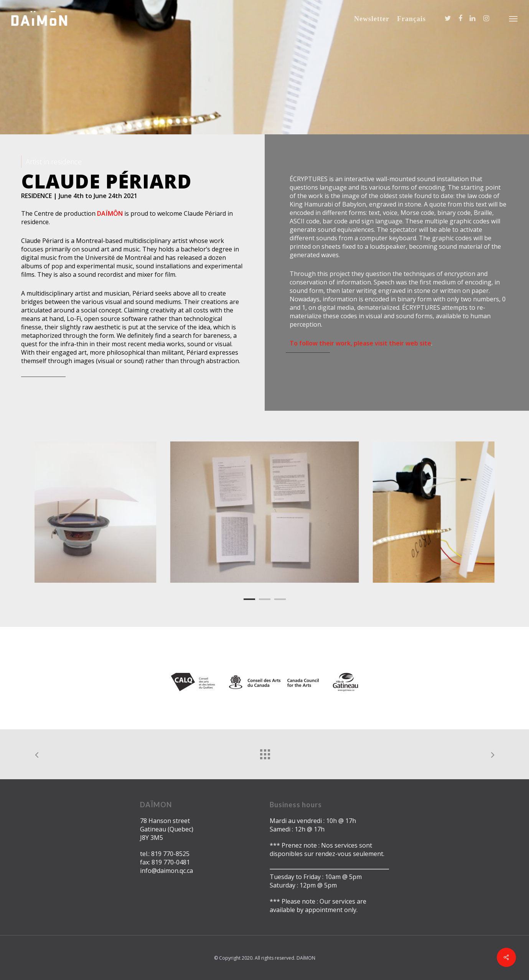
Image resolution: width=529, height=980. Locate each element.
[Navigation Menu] (514, 18)
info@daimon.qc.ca (166, 871)
